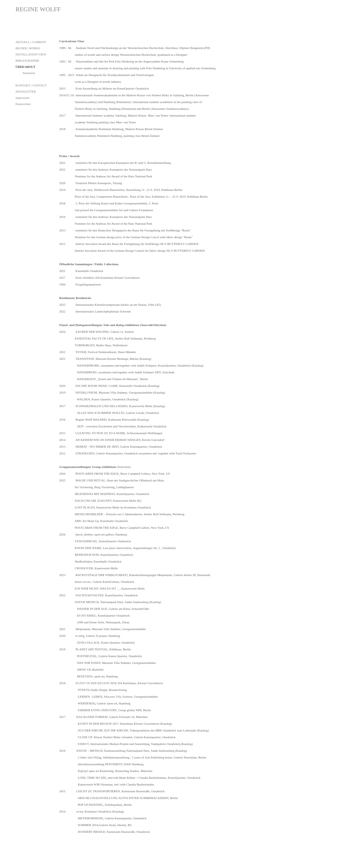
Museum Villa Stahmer (118, 697)
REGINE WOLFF (38, 9)
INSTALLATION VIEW (31, 54)
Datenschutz (23, 104)
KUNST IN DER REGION (93, 683)
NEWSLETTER (26, 92)
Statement (29, 73)
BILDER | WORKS (28, 48)
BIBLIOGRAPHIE (27, 61)
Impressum (22, 98)
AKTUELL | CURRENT (31, 42)
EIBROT (83, 744)
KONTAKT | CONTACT (31, 85)
